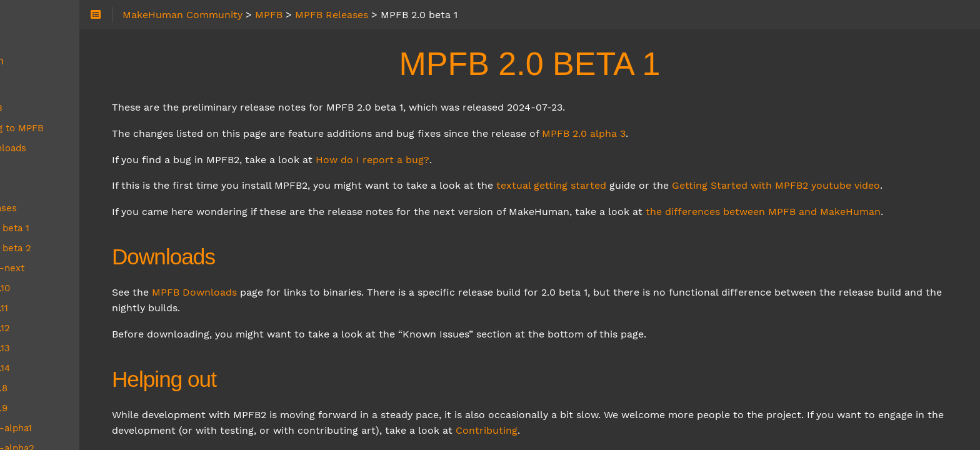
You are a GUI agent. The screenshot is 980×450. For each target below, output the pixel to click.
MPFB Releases (65, 208)
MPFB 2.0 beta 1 (76, 228)
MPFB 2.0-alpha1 (77, 428)
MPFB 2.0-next (74, 268)
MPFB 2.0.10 (67, 288)
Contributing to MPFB (78, 128)
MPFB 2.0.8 (65, 388)
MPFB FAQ (53, 188)
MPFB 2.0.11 (66, 308)
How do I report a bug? (481, 160)
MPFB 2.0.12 (67, 328)
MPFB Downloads (302, 324)
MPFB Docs (56, 168)
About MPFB (58, 108)
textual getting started (659, 185)
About (37, 36)
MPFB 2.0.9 (65, 408)
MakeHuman (53, 61)
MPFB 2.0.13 (67, 348)
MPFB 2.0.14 (67, 368)
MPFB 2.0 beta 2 (77, 248)
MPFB (35, 86)
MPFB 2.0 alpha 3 (692, 133)
